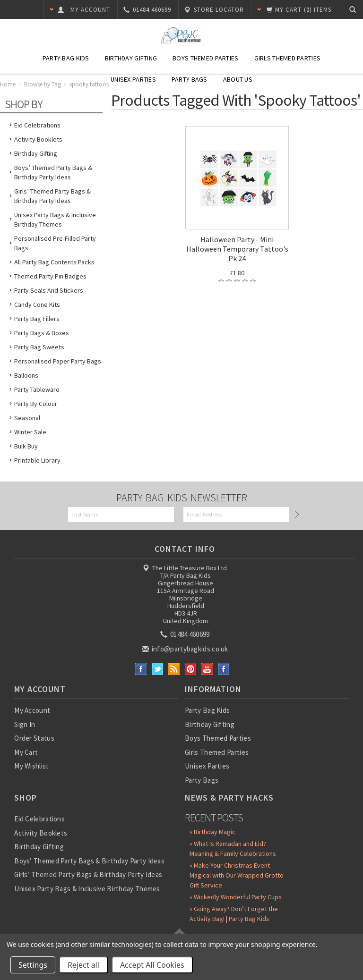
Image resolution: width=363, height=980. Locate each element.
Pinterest (191, 669)
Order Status (34, 738)
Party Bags (190, 79)
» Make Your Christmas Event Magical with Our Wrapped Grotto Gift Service (237, 875)
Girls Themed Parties (288, 58)
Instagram (224, 669)
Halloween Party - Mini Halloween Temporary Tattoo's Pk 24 (237, 249)
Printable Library (37, 460)
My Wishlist (31, 766)
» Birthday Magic (212, 832)
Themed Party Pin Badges (50, 276)
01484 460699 (186, 634)
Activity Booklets (38, 139)
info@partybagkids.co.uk (186, 649)
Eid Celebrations (37, 125)
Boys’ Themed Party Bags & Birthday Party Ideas (53, 172)
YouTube (207, 669)
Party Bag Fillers (37, 319)
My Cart (26, 752)
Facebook (141, 669)
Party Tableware (37, 389)
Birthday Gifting (131, 58)
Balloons (26, 375)
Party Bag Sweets (39, 347)
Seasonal (27, 418)
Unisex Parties (133, 79)
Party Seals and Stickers (49, 290)
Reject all (83, 965)
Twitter (158, 669)
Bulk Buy (26, 446)
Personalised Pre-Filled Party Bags (55, 243)
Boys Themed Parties (205, 58)
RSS (174, 669)
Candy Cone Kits (37, 304)
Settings (33, 965)
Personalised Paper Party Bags (58, 361)
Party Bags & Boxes (42, 333)
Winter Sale (30, 432)
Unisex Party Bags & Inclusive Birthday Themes (55, 220)
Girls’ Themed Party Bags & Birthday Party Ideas (52, 196)
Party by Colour (36, 404)
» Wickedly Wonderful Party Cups (236, 897)
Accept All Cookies (152, 965)
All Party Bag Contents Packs (54, 262)
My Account (32, 710)
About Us (238, 79)
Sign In (25, 724)
